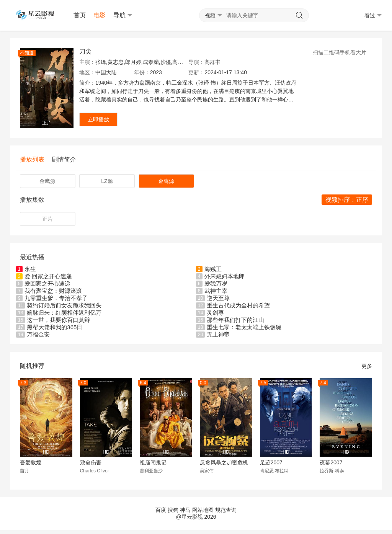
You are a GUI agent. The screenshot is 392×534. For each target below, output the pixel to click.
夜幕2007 (331, 462)
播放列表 (32, 159)
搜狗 (173, 510)
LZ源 (107, 181)
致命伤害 (91, 462)
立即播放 (98, 119)
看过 (373, 16)
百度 (161, 510)
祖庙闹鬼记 (153, 462)
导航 (123, 15)
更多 (367, 366)
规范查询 (226, 510)
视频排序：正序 (347, 200)
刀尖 (85, 51)
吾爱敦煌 (31, 462)
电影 (100, 15)
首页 (80, 15)
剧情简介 (64, 159)
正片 (47, 219)
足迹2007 (271, 462)
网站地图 (203, 510)
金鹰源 (47, 181)
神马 (185, 510)
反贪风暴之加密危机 (224, 462)
